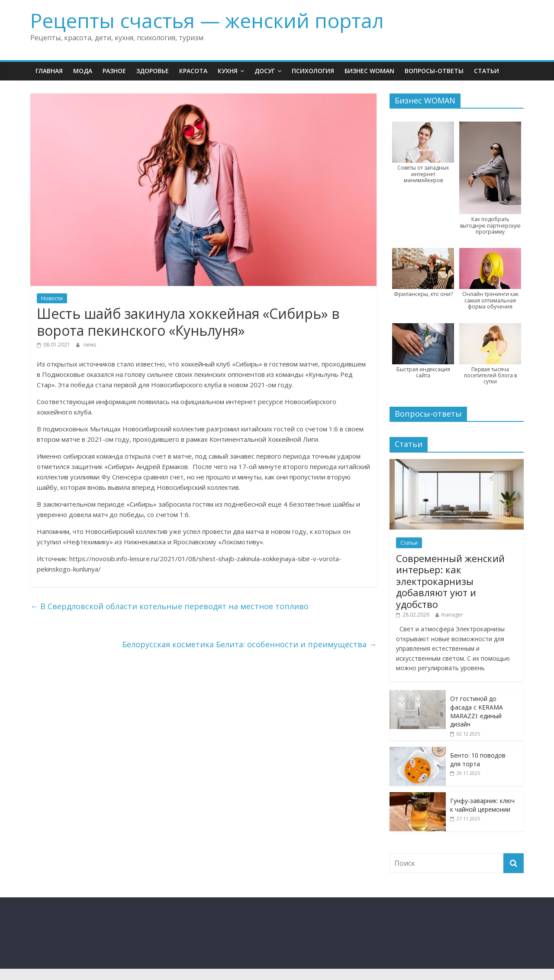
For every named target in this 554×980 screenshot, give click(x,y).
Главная (49, 71)
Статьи (486, 71)
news (90, 345)
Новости (52, 298)
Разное (114, 71)
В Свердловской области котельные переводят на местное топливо (169, 606)
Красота (193, 71)
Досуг (265, 71)
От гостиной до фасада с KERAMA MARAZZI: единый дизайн (477, 711)
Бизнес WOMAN (369, 71)
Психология (313, 71)
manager (452, 615)
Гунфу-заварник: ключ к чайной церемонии (482, 805)
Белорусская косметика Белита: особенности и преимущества (249, 644)
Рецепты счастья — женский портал (207, 20)
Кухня (228, 71)
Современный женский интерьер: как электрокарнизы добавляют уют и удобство (450, 581)
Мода (83, 71)
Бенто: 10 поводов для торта (478, 760)
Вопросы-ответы (434, 71)
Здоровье (153, 71)
